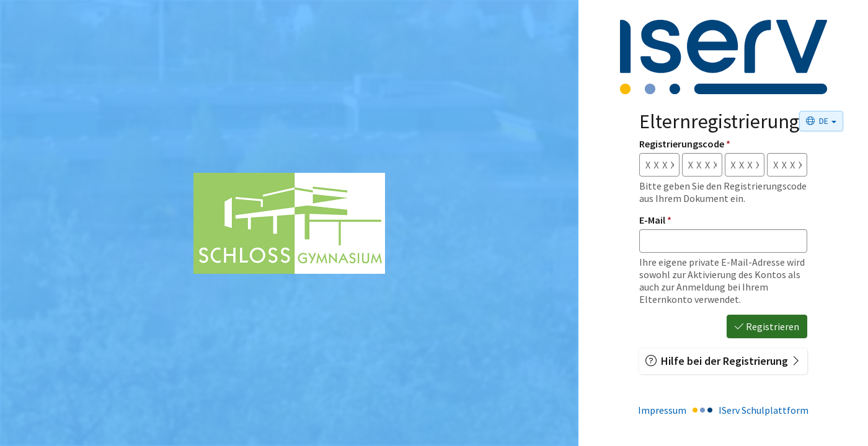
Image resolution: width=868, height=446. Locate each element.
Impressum (662, 410)
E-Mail (655, 220)
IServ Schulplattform (764, 410)
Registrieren (767, 326)
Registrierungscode (685, 144)
